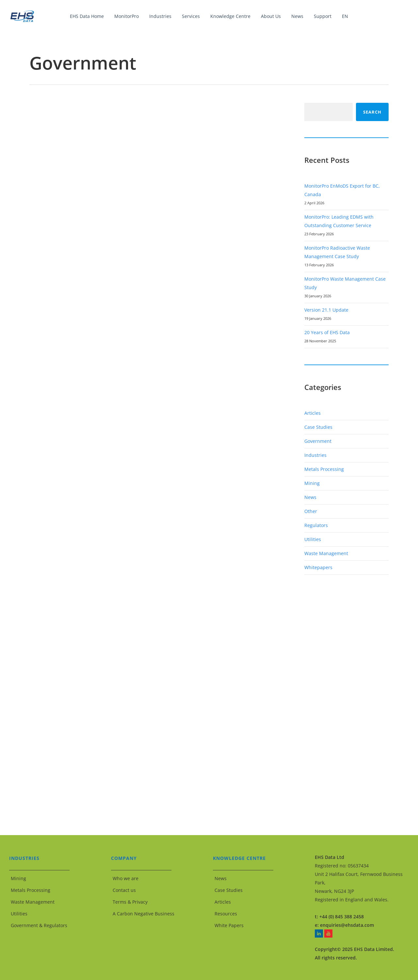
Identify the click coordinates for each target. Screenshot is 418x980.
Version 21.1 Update (326, 310)
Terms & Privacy (130, 902)
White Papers (229, 925)
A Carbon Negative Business (144, 914)
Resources (226, 914)
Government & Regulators (39, 925)
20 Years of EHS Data (327, 332)
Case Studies (318, 427)
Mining (312, 483)
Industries (315, 455)
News (310, 497)
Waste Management (326, 553)
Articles (313, 413)
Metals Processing (324, 469)
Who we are (126, 878)
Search (372, 112)
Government (318, 441)
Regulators (316, 525)
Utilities (313, 539)
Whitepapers (318, 567)
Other (311, 511)
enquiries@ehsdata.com (347, 925)
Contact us (124, 890)
